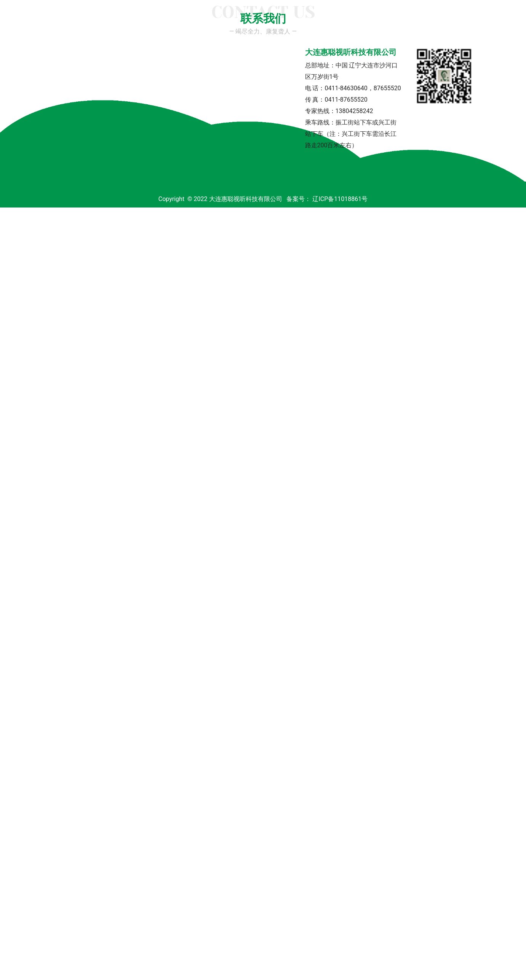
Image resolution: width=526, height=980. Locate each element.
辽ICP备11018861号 (340, 971)
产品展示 (305, 67)
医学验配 (353, 67)
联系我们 (447, 67)
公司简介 (110, 67)
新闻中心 (205, 67)
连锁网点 (400, 67)
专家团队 (158, 67)
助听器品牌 (255, 67)
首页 (69, 67)
